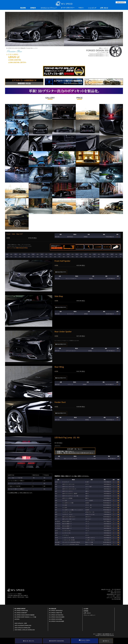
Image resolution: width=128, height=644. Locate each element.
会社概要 (86, 609)
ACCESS (17, 619)
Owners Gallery (85, 641)
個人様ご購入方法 (29, 641)
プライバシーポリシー (89, 615)
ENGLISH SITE (121, 2)
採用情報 (86, 611)
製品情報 (23, 8)
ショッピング (92, 8)
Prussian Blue (29, 48)
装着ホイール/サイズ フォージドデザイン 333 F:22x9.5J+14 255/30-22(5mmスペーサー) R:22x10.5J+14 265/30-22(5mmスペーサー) (104, 53)
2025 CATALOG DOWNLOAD (22, 628)
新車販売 (33, 8)
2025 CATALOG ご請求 (21, 623)
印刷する (106, 641)
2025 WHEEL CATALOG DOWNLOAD (25, 630)
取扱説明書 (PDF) (61, 272)
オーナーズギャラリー (68, 8)
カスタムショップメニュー (49, 8)
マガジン (81, 8)
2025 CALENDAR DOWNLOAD (23, 626)
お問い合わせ (104, 8)
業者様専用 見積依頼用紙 (57, 641)
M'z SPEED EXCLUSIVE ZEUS (16, 48)
